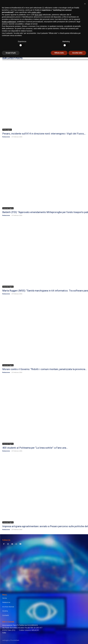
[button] (85, 590)
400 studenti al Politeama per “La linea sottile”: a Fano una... (35, 448)
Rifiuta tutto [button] (59, 639)
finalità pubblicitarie (9, 608)
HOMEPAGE (79, 47)
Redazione (6, 137)
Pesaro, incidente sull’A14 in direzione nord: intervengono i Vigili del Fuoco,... (44, 134)
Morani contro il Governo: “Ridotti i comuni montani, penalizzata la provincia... (45, 369)
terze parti (38, 601)
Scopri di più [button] (11, 639)
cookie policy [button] (36, 599)
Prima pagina (7, 130)
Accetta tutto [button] (77, 639)
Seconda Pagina (8, 208)
